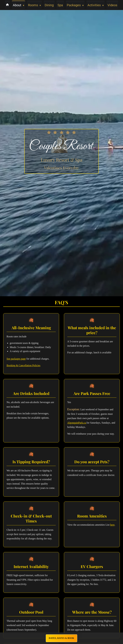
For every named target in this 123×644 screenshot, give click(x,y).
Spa (60, 5)
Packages (75, 5)
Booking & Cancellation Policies (23, 365)
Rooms (34, 5)
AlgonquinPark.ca (77, 423)
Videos (112, 5)
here (112, 525)
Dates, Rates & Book (62, 638)
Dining (49, 5)
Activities (96, 5)
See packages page (16, 359)
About (18, 5)
